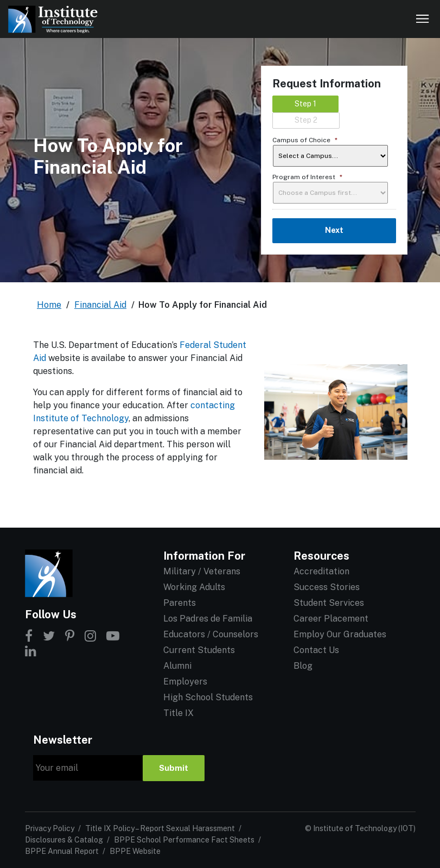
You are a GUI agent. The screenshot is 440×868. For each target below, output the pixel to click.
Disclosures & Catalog (64, 840)
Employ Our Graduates (340, 634)
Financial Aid (100, 305)
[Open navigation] (423, 19)
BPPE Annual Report (62, 851)
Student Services (329, 603)
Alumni (177, 666)
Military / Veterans (202, 571)
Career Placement (331, 619)
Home (49, 305)
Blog (303, 666)
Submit (174, 768)
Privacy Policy (50, 828)
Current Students (199, 650)
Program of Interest (307, 177)
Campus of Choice (305, 140)
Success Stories (327, 587)
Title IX (178, 713)
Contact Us (316, 650)
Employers (185, 682)
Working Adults (194, 587)
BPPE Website (135, 851)
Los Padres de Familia (208, 619)
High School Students (208, 697)
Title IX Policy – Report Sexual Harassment (160, 828)
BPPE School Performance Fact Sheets (184, 840)
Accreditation (321, 571)
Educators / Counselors (211, 634)
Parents (180, 603)
